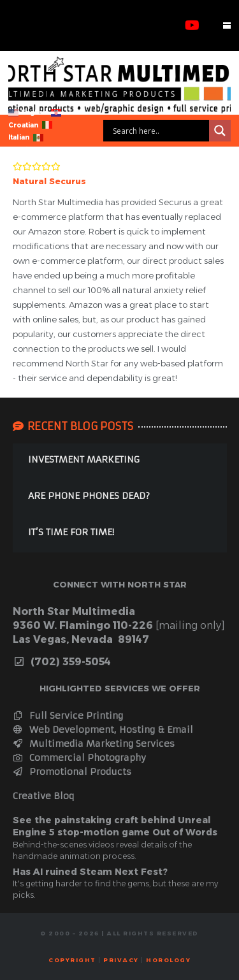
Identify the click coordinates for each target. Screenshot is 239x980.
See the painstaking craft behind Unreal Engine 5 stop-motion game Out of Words (115, 826)
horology (168, 960)
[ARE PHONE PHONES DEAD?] (120, 498)
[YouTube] (192, 25)
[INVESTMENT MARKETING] (120, 462)
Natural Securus (49, 181)
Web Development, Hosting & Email (103, 730)
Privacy (121, 960)
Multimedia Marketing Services (94, 744)
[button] (227, 25)
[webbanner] (119, 85)
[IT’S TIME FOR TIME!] (120, 534)
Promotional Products (72, 772)
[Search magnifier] (220, 131)
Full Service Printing (68, 716)
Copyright (72, 960)
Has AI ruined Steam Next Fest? (90, 872)
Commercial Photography (80, 758)
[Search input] (159, 131)
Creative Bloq (43, 796)
